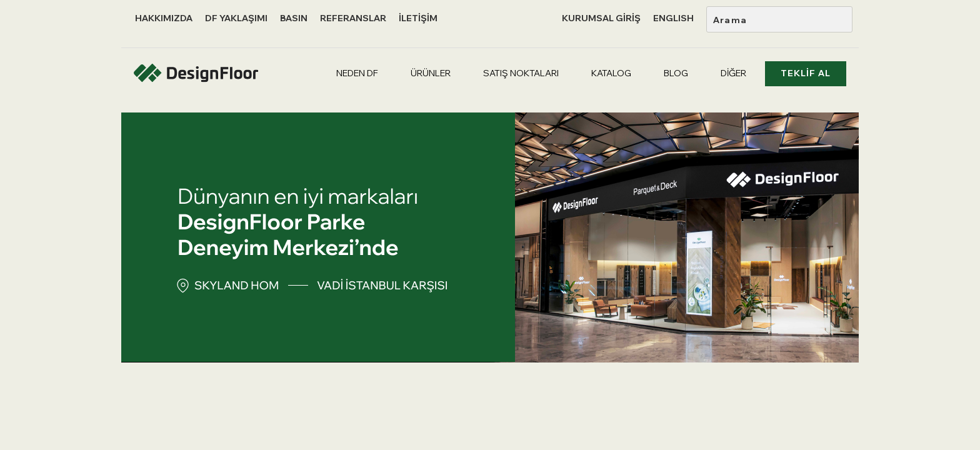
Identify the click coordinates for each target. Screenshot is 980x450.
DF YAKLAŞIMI (236, 18)
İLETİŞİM (418, 18)
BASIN (294, 18)
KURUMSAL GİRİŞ (601, 18)
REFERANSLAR (353, 18)
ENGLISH (673, 18)
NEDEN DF (357, 73)
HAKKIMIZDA (164, 18)
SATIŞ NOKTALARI (521, 73)
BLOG (676, 73)
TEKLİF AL (806, 73)
